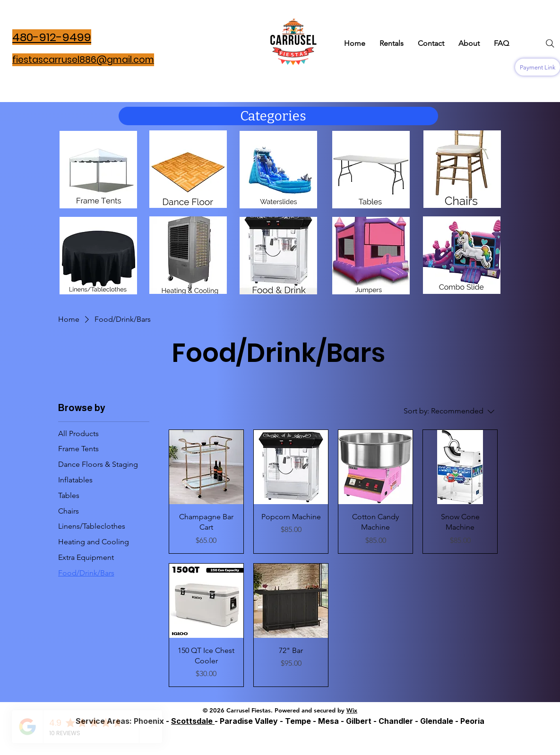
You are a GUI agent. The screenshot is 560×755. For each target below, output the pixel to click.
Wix (352, 710)
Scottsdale (193, 721)
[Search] (550, 43)
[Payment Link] (538, 67)
